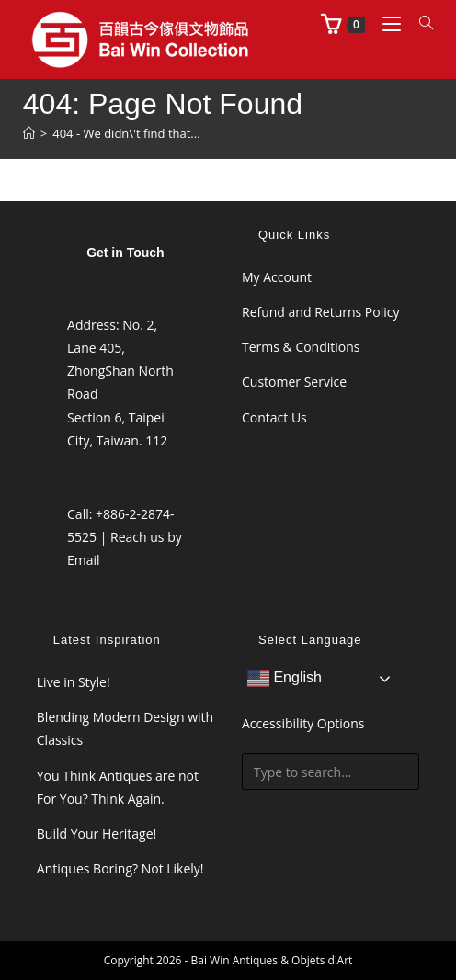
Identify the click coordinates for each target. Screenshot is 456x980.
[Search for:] (420, 23)
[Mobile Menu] (387, 23)
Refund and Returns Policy (320, 312)
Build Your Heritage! (97, 834)
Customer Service (294, 382)
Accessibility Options (303, 723)
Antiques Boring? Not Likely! (120, 868)
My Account (277, 277)
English (285, 679)
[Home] (29, 133)
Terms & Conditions (301, 347)
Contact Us (274, 417)
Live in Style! (74, 682)
